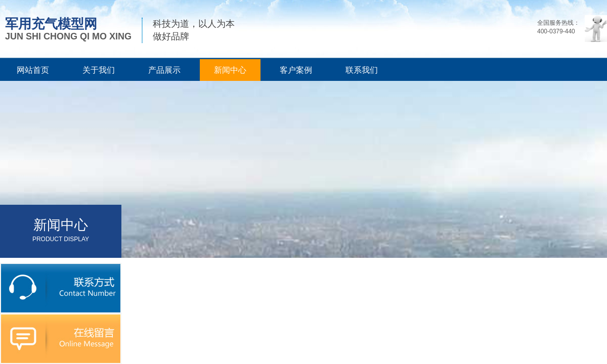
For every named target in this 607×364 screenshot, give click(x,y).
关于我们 (99, 70)
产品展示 (164, 70)
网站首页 (33, 70)
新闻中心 (230, 70)
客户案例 (296, 70)
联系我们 (362, 70)
